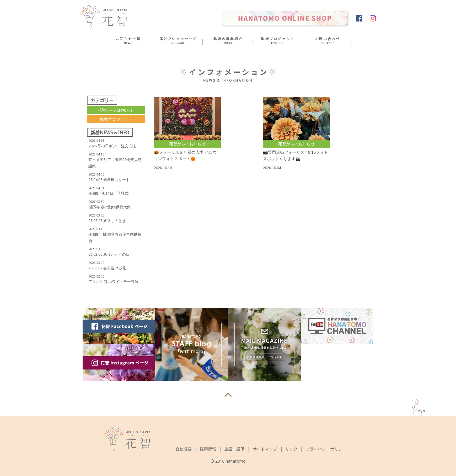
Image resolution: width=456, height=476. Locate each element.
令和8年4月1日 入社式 (108, 193)
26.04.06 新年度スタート (109, 180)
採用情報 (208, 449)
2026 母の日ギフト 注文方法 (112, 146)
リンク (291, 449)
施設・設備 (234, 449)
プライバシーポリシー (326, 449)
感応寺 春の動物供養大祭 (110, 207)
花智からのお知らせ (116, 110)
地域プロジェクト (116, 119)
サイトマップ (265, 449)
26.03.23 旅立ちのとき (107, 221)
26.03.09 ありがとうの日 (109, 254)
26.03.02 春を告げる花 (107, 268)
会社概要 (184, 449)
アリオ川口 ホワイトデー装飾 (113, 282)
